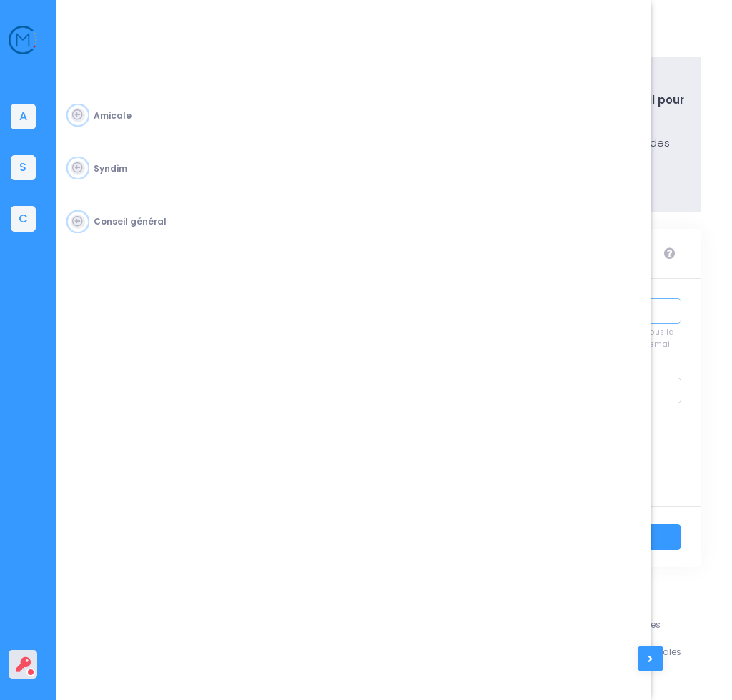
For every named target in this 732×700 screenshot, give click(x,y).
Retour (505, 542)
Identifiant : (503, 317)
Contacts (564, 678)
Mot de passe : (498, 396)
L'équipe (561, 652)
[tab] (32, 117)
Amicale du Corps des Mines (173, 672)
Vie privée (634, 678)
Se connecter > (623, 542)
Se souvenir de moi (583, 460)
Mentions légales (650, 625)
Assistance (568, 625)
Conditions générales (661, 652)
